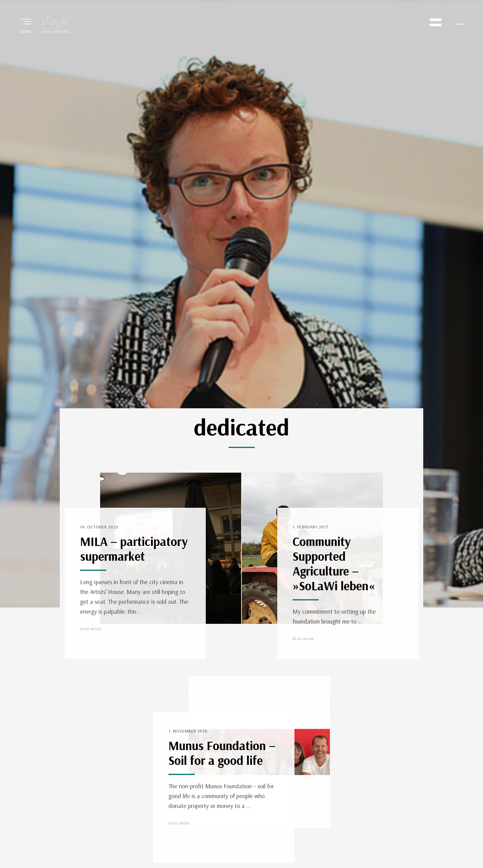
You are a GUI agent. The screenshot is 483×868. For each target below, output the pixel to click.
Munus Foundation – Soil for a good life (222, 753)
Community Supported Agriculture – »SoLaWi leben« (334, 563)
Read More (91, 629)
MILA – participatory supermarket (134, 549)
